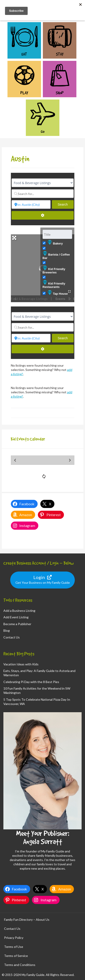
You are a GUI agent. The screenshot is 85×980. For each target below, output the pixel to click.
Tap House (58, 293)
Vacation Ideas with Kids (21, 664)
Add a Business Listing (19, 611)
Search (66, 204)
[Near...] (31, 204)
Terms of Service (16, 956)
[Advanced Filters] (43, 215)
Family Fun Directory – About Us (27, 919)
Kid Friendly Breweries (54, 270)
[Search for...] (43, 194)
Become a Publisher (17, 624)
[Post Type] (43, 183)
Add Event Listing (16, 617)
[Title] (57, 234)
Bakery (55, 243)
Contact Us (12, 637)
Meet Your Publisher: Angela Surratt (43, 837)
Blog (7, 630)
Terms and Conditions (20, 965)
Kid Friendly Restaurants (54, 284)
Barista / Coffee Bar (56, 255)
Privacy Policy (14, 938)
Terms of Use (14, 947)
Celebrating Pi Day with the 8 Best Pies (31, 682)
